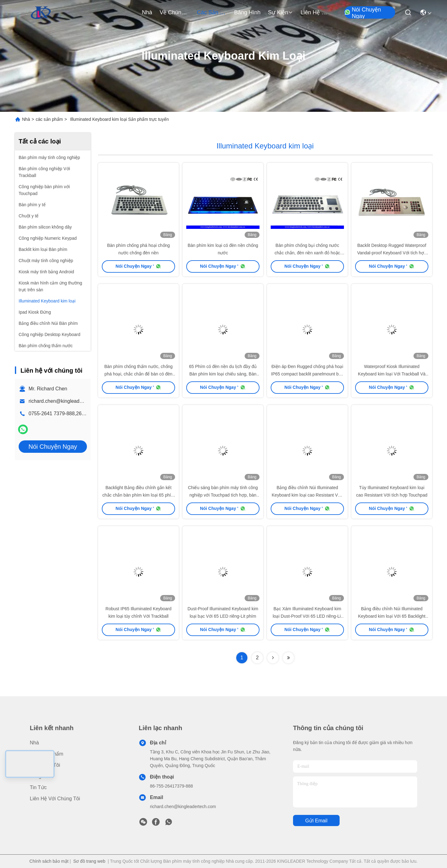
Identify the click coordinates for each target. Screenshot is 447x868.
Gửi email (316, 821)
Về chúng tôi (174, 12)
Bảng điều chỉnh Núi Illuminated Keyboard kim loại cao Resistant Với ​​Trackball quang (307, 495)
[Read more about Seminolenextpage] (273, 658)
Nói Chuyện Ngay (363, 13)
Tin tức (38, 787)
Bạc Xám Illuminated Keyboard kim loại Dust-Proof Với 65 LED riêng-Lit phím (307, 616)
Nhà (147, 12)
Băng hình (247, 12)
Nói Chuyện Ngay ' (138, 266)
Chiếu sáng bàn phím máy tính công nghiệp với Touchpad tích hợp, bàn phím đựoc (223, 495)
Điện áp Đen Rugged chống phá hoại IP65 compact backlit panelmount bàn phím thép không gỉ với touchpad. (307, 374)
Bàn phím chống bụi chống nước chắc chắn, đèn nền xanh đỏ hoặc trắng (307, 253)
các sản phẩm (212, 12)
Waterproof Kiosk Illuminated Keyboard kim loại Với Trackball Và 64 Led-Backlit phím (392, 374)
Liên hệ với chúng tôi (315, 12)
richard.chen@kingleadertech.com (66, 401)
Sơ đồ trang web (89, 861)
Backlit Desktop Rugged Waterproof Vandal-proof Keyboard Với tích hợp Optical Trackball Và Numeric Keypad (392, 253)
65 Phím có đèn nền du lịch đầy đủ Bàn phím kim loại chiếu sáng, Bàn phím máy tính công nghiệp (223, 374)
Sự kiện (280, 12)
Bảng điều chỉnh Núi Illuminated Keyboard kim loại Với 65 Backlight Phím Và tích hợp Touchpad (392, 616)
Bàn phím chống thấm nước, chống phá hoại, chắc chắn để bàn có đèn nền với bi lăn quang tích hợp (138, 374)
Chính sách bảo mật (49, 861)
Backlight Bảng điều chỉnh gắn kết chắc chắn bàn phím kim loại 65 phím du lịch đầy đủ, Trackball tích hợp (139, 495)
